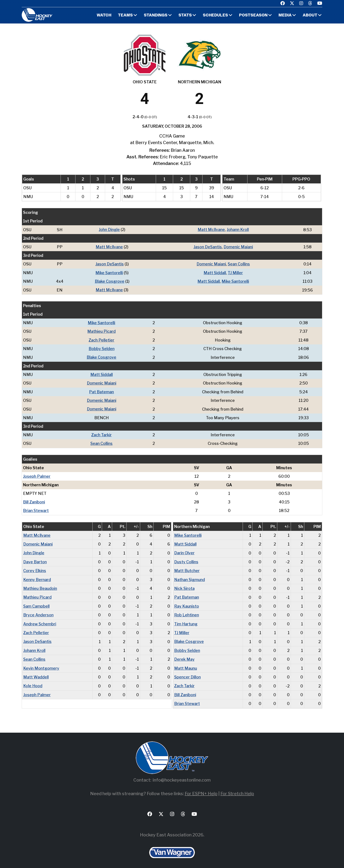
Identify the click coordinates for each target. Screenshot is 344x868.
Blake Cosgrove (109, 281)
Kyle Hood (33, 683)
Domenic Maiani (238, 247)
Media (285, 15)
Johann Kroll (237, 230)
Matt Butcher (187, 568)
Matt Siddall (214, 272)
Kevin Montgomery (41, 665)
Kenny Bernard (37, 577)
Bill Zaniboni (34, 500)
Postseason (253, 15)
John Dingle (109, 230)
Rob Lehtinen (187, 612)
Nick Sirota (185, 586)
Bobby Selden (101, 348)
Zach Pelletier (101, 339)
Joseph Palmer (37, 475)
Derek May (184, 656)
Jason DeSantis (207, 247)
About (310, 15)
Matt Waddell (36, 674)
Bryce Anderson (38, 612)
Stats (185, 15)
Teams (125, 15)
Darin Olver (184, 551)
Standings (156, 15)
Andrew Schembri (40, 621)
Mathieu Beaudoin (40, 586)
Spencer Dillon (188, 674)
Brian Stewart (36, 509)
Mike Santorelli (109, 272)
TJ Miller (235, 272)
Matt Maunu (186, 665)
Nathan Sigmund (190, 577)
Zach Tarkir (101, 433)
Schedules (215, 15)
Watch (104, 15)
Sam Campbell (37, 604)
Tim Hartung (186, 621)
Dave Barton (35, 560)
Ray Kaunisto (187, 604)
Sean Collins (238, 264)
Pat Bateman (101, 391)
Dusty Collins (186, 560)
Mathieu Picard (101, 331)
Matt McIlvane (211, 230)
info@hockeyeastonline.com (182, 776)
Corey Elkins (35, 568)
